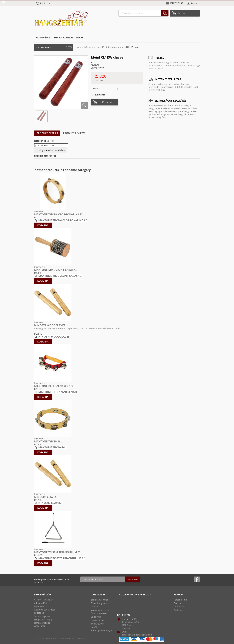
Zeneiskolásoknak (100, 600)
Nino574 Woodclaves (50, 325)
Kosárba (107, 102)
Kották (94, 627)
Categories (44, 48)
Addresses (179, 610)
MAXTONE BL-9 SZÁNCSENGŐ (53, 386)
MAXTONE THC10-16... (48, 441)
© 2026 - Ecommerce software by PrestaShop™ (61, 638)
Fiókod (178, 595)
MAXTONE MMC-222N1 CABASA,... (56, 270)
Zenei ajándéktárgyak (102, 631)
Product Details (47, 133)
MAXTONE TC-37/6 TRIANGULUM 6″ (57, 552)
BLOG (80, 38)
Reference (40, 141)
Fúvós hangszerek (100, 603)
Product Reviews (74, 133)
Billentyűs (96, 617)
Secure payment (42, 616)
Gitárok (94, 607)
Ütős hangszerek (99, 613)
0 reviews (39, 212)
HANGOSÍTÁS (97, 620)
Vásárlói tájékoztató (44, 600)
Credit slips (179, 607)
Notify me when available (51, 150)
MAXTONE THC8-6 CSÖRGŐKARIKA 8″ (58, 214)
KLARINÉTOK (43, 38)
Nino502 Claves (45, 497)
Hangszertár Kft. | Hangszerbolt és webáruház (43, 623)
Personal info (180, 600)
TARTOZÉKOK (98, 624)
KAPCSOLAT (177, 3)
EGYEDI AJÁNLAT (64, 38)
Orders (177, 603)
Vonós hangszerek (100, 610)
